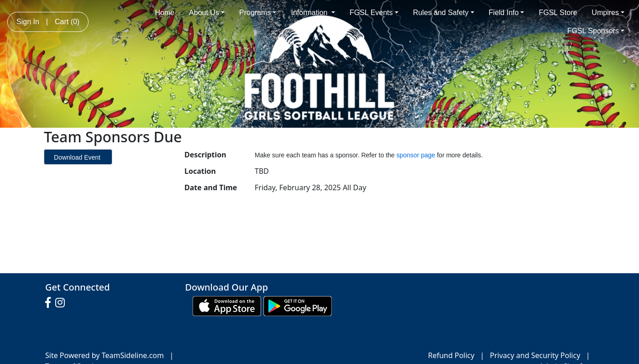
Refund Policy (451, 355)
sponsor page (417, 155)
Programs (258, 13)
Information (313, 13)
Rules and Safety (444, 13)
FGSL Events (374, 13)
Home (165, 13)
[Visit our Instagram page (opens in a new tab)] (62, 303)
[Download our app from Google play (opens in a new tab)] (298, 305)
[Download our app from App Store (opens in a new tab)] (227, 305)
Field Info (507, 13)
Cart (67, 22)
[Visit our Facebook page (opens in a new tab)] (50, 303)
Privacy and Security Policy (535, 355)
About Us (207, 13)
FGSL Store (558, 13)
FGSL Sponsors (596, 31)
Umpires (608, 13)
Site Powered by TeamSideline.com (105, 355)
